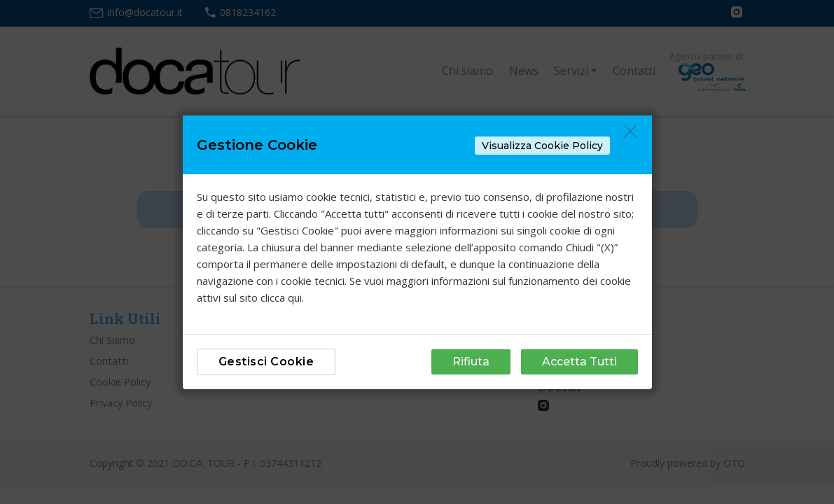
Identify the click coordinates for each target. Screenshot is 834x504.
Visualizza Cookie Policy (542, 146)
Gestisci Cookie (266, 362)
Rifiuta (471, 362)
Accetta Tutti (579, 362)
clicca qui (281, 297)
